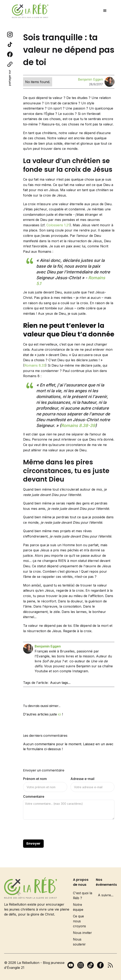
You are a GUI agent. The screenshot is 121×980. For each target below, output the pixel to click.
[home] (29, 11)
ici (59, 714)
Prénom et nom (35, 779)
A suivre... (106, 895)
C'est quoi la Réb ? (83, 895)
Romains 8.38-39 (78, 426)
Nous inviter (82, 933)
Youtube (41, 671)
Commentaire (34, 796)
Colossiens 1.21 (58, 225)
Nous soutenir (79, 942)
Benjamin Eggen (90, 79)
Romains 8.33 (35, 365)
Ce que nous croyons (79, 921)
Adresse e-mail (82, 779)
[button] (105, 11)
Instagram (80, 671)
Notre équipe (78, 907)
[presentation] (54, 830)
